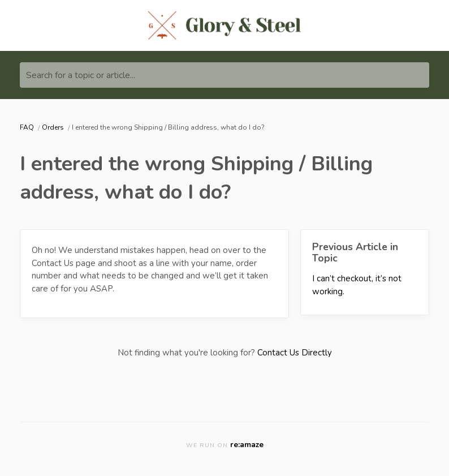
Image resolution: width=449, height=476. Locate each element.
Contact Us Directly (295, 353)
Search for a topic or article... (81, 75)
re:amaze (247, 445)
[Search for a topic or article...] (225, 75)
